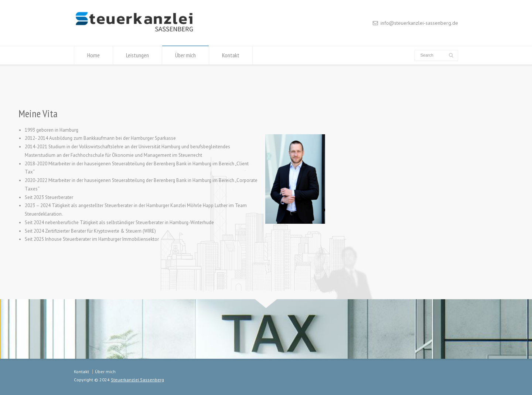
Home (93, 55)
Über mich (185, 55)
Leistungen (137, 55)
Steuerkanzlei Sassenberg (137, 380)
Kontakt (231, 55)
